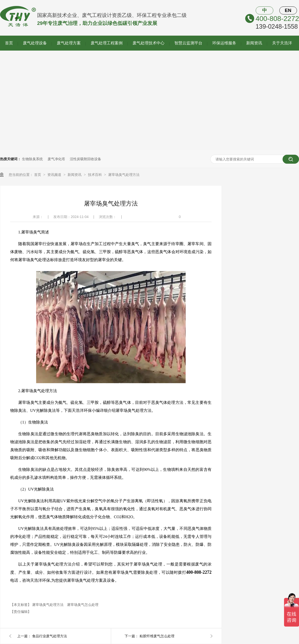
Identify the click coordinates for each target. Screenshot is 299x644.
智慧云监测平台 (188, 43)
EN (288, 10)
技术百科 (95, 175)
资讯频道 (55, 175)
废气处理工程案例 (107, 43)
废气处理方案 (69, 43)
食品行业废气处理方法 (50, 636)
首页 (9, 43)
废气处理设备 (35, 43)
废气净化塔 (56, 159)
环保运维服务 (224, 43)
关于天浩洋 (282, 43)
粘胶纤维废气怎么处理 (157, 636)
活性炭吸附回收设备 (85, 159)
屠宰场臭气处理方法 (124, 175)
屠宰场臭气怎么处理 (83, 605)
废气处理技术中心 (149, 43)
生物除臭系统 (32, 159)
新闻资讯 (254, 43)
